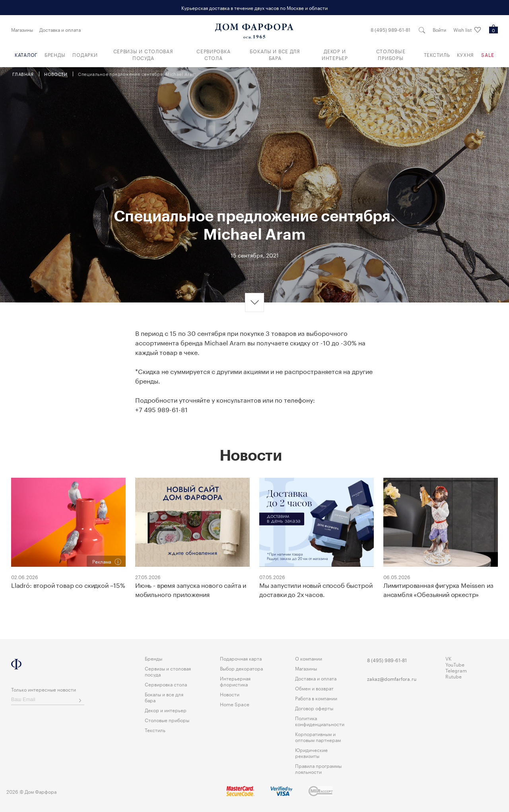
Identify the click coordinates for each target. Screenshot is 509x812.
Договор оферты (314, 708)
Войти (439, 29)
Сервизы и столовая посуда (143, 54)
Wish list (467, 30)
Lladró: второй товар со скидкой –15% (68, 585)
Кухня (465, 54)
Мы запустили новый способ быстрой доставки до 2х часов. (316, 589)
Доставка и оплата (60, 29)
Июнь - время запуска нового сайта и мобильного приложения (190, 589)
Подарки (85, 54)
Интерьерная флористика (235, 681)
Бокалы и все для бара (275, 54)
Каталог (26, 54)
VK (449, 658)
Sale (488, 54)
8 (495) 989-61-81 (390, 29)
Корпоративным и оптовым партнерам (318, 736)
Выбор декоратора (241, 668)
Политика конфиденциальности (320, 721)
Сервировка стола (213, 54)
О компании (309, 658)
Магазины (22, 29)
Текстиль (437, 54)
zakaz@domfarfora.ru (392, 679)
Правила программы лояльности (318, 768)
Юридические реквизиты (311, 752)
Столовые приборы (391, 54)
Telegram (456, 670)
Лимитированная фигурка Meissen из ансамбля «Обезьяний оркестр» (438, 589)
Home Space (235, 704)
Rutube (454, 676)
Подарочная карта (241, 658)
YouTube (455, 664)
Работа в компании (316, 698)
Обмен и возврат (314, 688)
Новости (230, 694)
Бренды (55, 54)
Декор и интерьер (335, 54)
